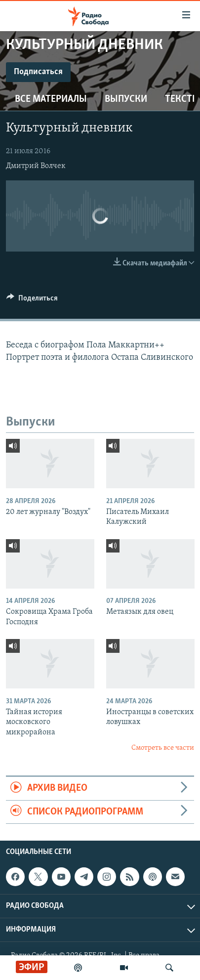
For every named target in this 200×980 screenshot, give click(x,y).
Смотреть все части (163, 748)
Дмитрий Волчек (36, 166)
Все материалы (51, 99)
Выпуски (126, 99)
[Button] (32, 300)
